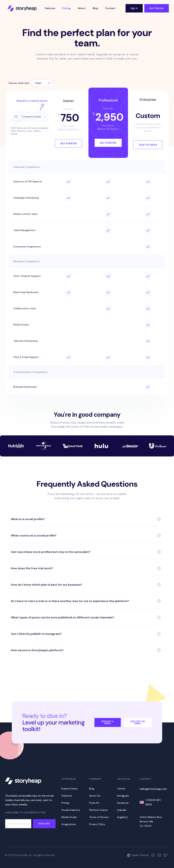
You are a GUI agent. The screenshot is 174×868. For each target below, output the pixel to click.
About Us (95, 796)
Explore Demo (70, 789)
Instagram (123, 796)
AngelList (122, 817)
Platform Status (98, 810)
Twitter (121, 789)
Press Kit (94, 803)
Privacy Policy (97, 824)
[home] (22, 8)
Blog (95, 8)
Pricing (66, 8)
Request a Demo (108, 722)
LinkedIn (122, 810)
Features (50, 8)
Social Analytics (71, 810)
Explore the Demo (138, 722)
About (82, 8)
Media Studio (69, 817)
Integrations (69, 824)
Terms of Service (99, 817)
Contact (110, 8)
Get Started (157, 8)
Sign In (134, 8)
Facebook (123, 803)
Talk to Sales (148, 145)
